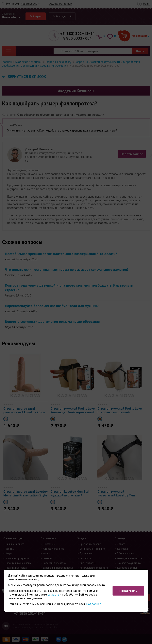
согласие (53, 594)
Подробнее (94, 604)
